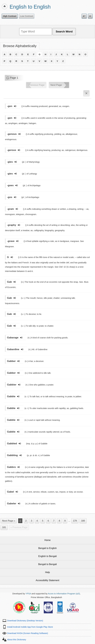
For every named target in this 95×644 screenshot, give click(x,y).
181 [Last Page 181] (4, 527)
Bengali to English (47, 548)
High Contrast (10, 16)
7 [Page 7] (54, 521)
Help (47, 572)
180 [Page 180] (83, 521)
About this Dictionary (17, 640)
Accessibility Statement (47, 580)
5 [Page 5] (43, 521)
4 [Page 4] (37, 521)
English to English (30, 7)
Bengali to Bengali (47, 564)
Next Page (56, 85)
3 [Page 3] (32, 521)
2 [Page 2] (26, 521)
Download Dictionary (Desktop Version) (25, 621)
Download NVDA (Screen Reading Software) (28, 633)
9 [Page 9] (65, 521)
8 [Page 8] (59, 521)
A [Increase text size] (84, 16)
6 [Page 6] (48, 521)
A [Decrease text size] (90, 16)
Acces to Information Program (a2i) (64, 594)
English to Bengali (47, 556)
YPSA (28, 594)
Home (47, 540)
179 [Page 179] (75, 521)
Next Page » (9, 521)
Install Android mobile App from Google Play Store (30, 627)
